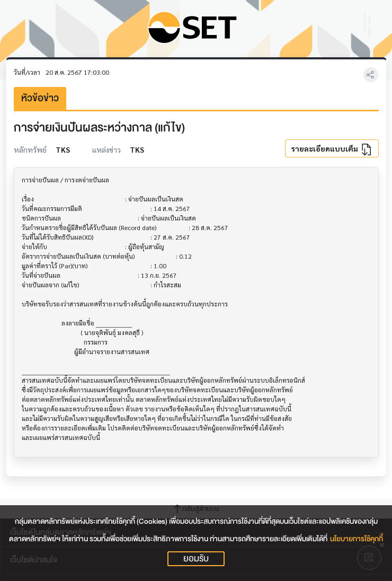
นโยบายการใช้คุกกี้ (357, 539)
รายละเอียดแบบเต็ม (332, 149)
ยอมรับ (196, 559)
